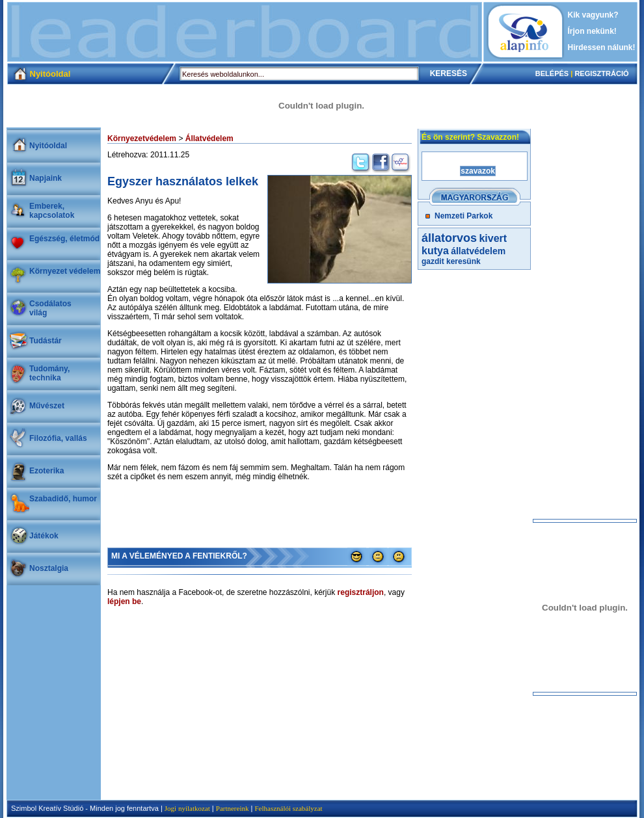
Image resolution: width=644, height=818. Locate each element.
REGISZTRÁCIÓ (601, 73)
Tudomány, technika (49, 373)
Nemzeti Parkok (463, 216)
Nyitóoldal (48, 146)
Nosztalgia (49, 568)
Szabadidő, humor (63, 499)
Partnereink (233, 808)
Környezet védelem (65, 271)
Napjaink (46, 178)
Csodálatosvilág (50, 308)
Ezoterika (47, 471)
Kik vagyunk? (593, 15)
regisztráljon (361, 592)
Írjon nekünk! (592, 31)
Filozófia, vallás (58, 438)
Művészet (47, 406)
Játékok (44, 536)
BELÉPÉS (552, 73)
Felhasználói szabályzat (288, 808)
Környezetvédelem (142, 139)
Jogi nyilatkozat (187, 808)
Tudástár (46, 341)
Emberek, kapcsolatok (52, 211)
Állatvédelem (209, 139)
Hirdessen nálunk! (602, 47)
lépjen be (124, 601)
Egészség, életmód (64, 239)
